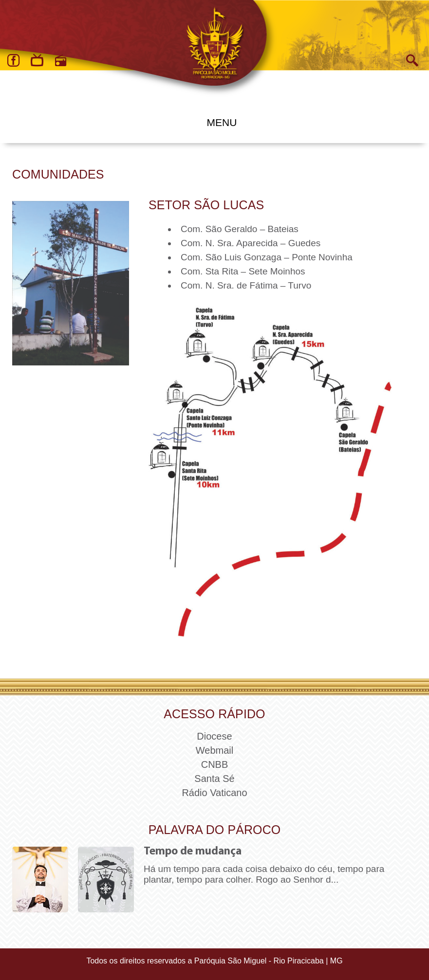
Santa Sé (214, 779)
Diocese (214, 736)
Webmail (214, 750)
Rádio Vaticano (214, 793)
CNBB (215, 764)
